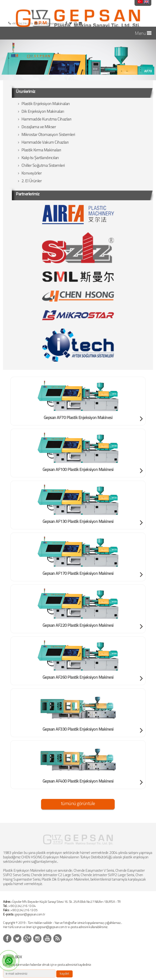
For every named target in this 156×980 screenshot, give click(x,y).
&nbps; (17, 938)
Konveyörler (30, 173)
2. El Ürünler (30, 181)
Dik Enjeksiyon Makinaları (41, 112)
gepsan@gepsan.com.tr (30, 915)
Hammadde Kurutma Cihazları (45, 119)
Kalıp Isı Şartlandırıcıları (38, 158)
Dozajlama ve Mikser (37, 127)
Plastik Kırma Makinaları (40, 150)
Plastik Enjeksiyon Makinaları (44, 104)
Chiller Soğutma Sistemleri (41, 166)
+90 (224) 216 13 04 (22, 906)
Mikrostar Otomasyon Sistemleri (47, 135)
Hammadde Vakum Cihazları (43, 143)
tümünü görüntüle (78, 804)
